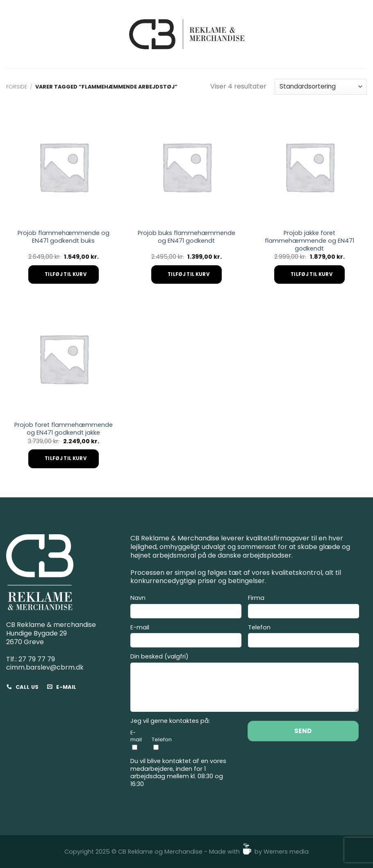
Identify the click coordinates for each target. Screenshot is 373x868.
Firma (304, 608)
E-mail (186, 637)
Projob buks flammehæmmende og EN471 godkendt (186, 237)
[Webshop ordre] (321, 87)
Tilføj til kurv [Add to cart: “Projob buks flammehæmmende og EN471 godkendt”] (189, 274)
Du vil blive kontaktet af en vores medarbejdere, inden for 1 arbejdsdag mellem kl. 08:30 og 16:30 (178, 773)
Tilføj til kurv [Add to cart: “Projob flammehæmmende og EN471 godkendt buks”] (66, 274)
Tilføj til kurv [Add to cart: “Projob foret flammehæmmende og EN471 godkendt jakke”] (66, 458)
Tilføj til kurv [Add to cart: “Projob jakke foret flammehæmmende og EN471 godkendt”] (312, 274)
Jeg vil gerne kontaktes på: (170, 721)
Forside (17, 87)
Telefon (304, 637)
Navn (186, 608)
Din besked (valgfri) (244, 684)
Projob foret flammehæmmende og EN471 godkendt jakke (64, 429)
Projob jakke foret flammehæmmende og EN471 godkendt (309, 241)
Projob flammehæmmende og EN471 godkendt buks (64, 237)
